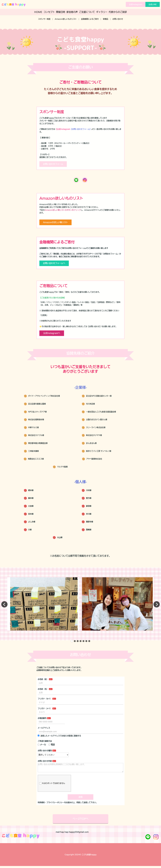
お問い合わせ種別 (45, 755)
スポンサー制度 (44, 19)
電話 (52, 749)
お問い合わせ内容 (45, 765)
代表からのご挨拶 (118, 12)
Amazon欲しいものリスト (66, 19)
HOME (38, 12)
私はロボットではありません (52, 790)
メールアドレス (44, 732)
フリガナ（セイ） (45, 703)
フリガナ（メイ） (45, 713)
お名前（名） (43, 693)
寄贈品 (106, 19)
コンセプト (49, 12)
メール (42, 749)
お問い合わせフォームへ (54, 268)
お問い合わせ (118, 19)
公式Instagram (136, 4)
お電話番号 (42, 723)
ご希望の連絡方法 (45, 746)
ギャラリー (102, 12)
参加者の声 (72, 12)
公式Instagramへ (52, 344)
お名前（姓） (43, 684)
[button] (72, 646)
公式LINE (153, 4)
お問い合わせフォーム (53, 175)
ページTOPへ (80, 831)
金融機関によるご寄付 (90, 19)
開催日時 (61, 12)
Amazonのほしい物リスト (55, 233)
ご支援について (87, 12)
